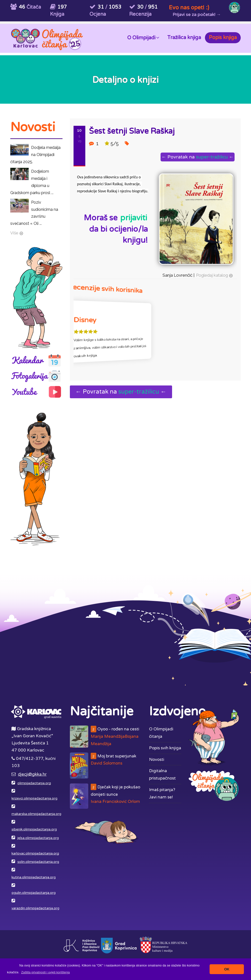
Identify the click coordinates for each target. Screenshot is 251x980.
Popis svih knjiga (165, 748)
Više (14, 233)
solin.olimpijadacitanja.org (38, 862)
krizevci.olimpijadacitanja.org (34, 798)
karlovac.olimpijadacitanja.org (35, 853)
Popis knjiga (223, 38)
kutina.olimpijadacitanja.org (34, 877)
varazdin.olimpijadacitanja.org (35, 908)
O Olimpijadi (143, 37)
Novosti (157, 760)
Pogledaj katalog (212, 275)
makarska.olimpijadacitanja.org (36, 814)
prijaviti (134, 218)
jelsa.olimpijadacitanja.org (38, 838)
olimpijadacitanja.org (34, 783)
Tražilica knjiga (184, 38)
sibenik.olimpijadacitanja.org (34, 829)
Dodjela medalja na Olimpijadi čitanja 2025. (35, 155)
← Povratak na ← (198, 157)
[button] (45, 972)
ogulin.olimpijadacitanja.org (34, 893)
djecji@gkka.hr (32, 774)
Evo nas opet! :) (189, 7)
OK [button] (227, 969)
